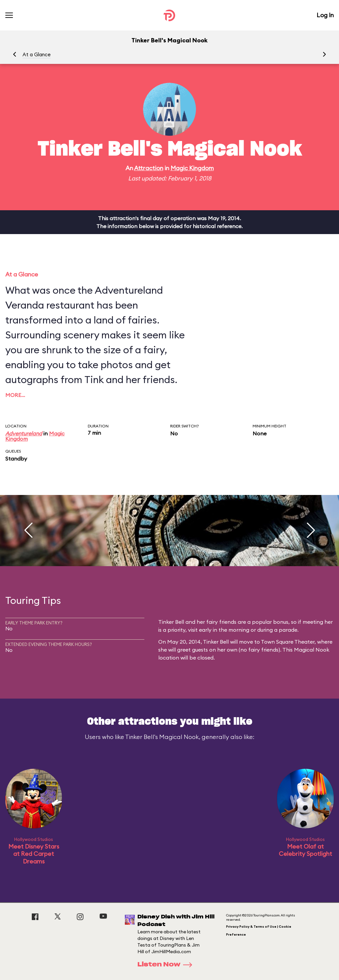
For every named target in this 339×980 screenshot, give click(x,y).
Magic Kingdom (192, 168)
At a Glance (37, 54)
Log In (325, 15)
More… (15, 395)
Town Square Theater (288, 642)
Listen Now (167, 965)
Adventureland (24, 433)
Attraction (149, 168)
